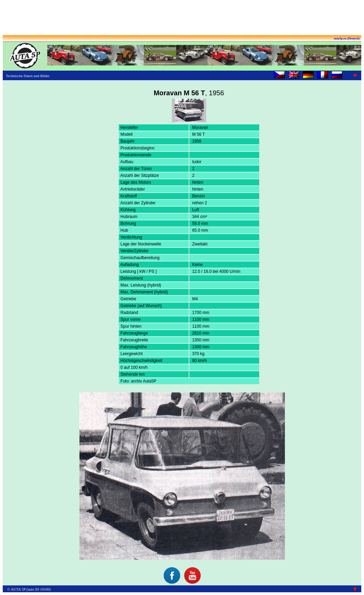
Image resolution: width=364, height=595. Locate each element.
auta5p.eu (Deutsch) (347, 38)
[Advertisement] (182, 18)
